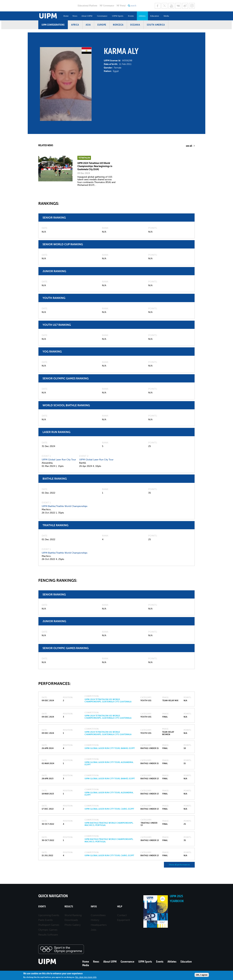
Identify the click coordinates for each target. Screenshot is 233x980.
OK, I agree (202, 975)
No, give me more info (86, 977)
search (133, 6)
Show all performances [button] (179, 865)
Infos (94, 906)
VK (178, 6)
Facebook (158, 6)
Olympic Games (48, 930)
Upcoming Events (49, 915)
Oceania (135, 25)
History (95, 920)
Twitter (164, 6)
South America (156, 25)
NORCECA (118, 25)
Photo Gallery (73, 925)
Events (131, 16)
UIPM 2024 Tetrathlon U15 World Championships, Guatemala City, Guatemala (108, 701)
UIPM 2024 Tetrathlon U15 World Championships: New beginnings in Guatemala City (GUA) (95, 166)
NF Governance (107, 6)
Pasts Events (45, 920)
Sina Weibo (185, 6)
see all (189, 146)
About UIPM (87, 16)
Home (66, 16)
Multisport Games (49, 925)
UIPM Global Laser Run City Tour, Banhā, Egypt (110, 748)
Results (69, 906)
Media (166, 16)
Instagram (192, 6)
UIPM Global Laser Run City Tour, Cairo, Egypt (109, 809)
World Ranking (73, 915)
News (75, 16)
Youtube (171, 6)
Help (120, 906)
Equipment (124, 920)
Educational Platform (87, 6)
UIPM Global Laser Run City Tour (59, 460)
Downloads (71, 920)
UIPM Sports (118, 16)
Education (155, 16)
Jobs (94, 930)
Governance (102, 16)
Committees (98, 915)
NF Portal (121, 6)
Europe (102, 25)
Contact (122, 915)
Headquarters (99, 925)
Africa (75, 25)
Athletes (142, 16)
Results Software (48, 935)
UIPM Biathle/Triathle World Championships (65, 506)
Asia (88, 25)
